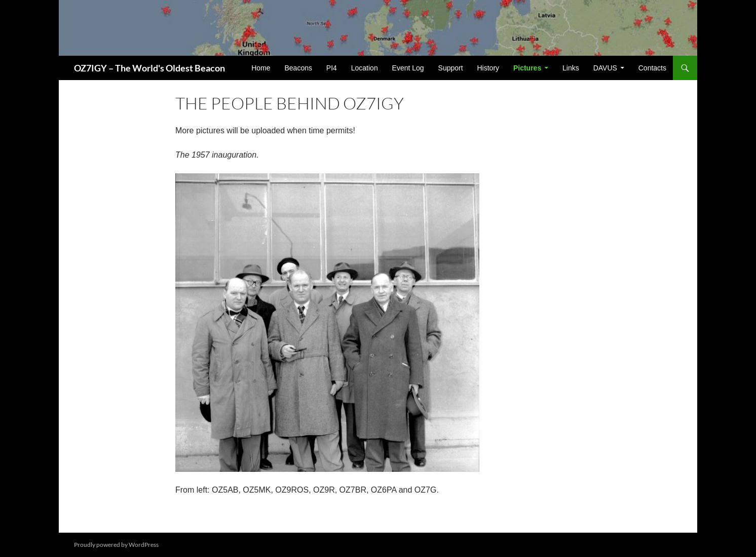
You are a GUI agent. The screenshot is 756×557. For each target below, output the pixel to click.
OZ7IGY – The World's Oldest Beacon (149, 68)
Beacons (298, 68)
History (488, 68)
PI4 (332, 68)
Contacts (652, 68)
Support (451, 68)
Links (571, 68)
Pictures (527, 68)
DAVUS (605, 68)
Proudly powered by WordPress (116, 545)
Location (365, 68)
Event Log (408, 68)
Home (261, 68)
